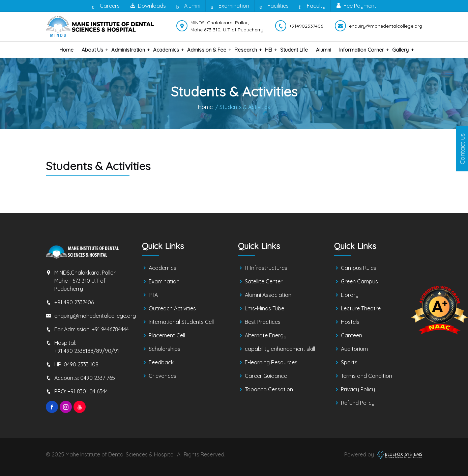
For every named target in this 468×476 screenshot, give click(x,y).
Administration (128, 50)
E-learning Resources (271, 362)
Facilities (274, 6)
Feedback (161, 362)
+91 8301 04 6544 (88, 391)
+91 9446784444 (110, 329)
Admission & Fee (207, 50)
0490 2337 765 (98, 378)
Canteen (352, 335)
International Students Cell (181, 322)
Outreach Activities (172, 308)
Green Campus (359, 281)
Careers (106, 6)
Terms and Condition (367, 376)
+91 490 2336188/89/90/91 (87, 351)
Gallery (400, 50)
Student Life (294, 50)
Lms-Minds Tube (265, 308)
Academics (166, 50)
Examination (230, 6)
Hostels (350, 322)
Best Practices (263, 322)
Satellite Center (264, 281)
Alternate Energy (266, 335)
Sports (349, 362)
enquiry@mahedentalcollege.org (95, 316)
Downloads (148, 6)
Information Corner (362, 50)
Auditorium (354, 349)
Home (66, 50)
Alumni (188, 6)
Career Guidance (266, 376)
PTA (153, 295)
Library (350, 295)
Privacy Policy (358, 389)
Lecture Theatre (361, 308)
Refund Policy (358, 403)
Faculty (312, 6)
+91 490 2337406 (74, 302)
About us (92, 50)
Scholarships (165, 349)
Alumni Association (268, 295)
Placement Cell (167, 335)
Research (246, 50)
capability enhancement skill (280, 349)
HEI (269, 50)
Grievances (163, 376)
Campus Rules (359, 268)
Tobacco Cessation (269, 389)
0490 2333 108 (81, 364)
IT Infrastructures (266, 268)
